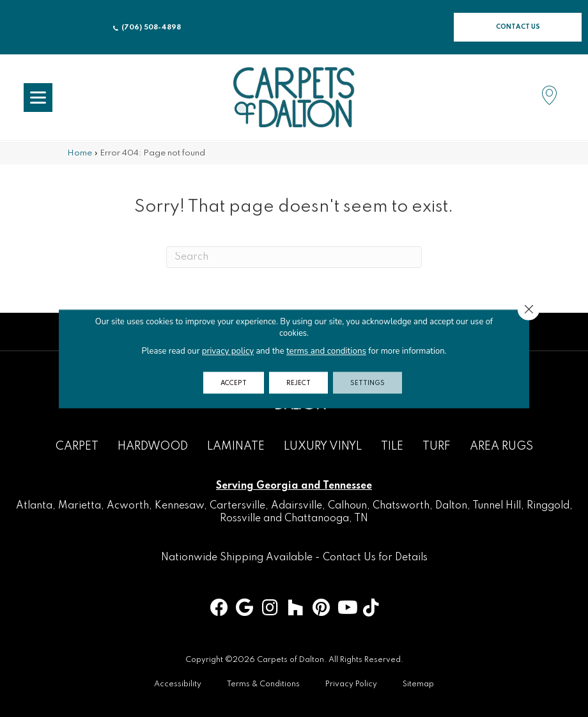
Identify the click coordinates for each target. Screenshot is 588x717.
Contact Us (349, 558)
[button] (518, 27)
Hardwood (153, 446)
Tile (392, 446)
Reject (299, 382)
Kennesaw (179, 506)
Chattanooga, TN (326, 519)
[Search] (294, 257)
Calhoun (347, 506)
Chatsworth (401, 506)
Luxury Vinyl (323, 446)
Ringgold (548, 506)
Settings (373, 382)
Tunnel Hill (497, 506)
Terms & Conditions (263, 684)
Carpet (77, 446)
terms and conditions (326, 351)
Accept (229, 382)
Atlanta (34, 506)
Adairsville (297, 506)
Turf (437, 446)
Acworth (128, 506)
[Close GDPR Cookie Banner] (528, 310)
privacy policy (228, 351)
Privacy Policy (351, 684)
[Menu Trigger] (38, 98)
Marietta (80, 506)
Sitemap (418, 684)
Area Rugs (501, 446)
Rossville (240, 519)
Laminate (236, 446)
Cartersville (237, 506)
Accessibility (178, 684)
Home (80, 153)
